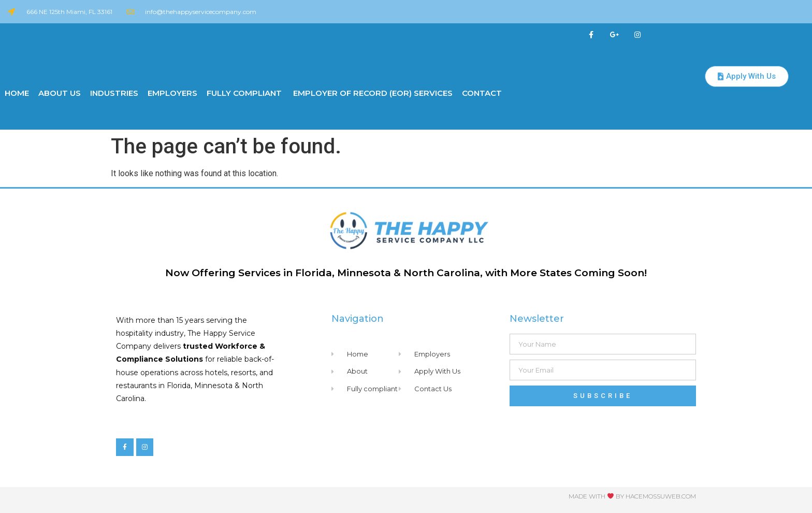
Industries (114, 93)
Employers (172, 93)
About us (60, 93)
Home (17, 93)
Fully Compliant (244, 93)
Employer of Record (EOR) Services (372, 93)
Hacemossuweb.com (661, 496)
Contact (482, 93)
